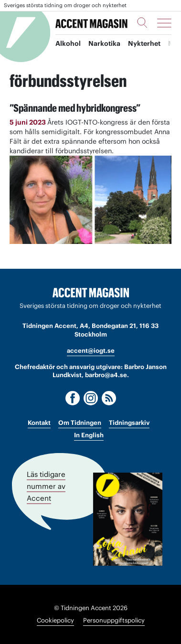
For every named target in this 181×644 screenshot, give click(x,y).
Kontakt (39, 423)
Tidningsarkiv (129, 423)
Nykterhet (144, 43)
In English (89, 435)
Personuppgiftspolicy (114, 620)
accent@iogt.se (91, 351)
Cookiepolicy (55, 620)
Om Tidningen (80, 423)
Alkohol (68, 43)
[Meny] (164, 23)
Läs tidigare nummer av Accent (46, 486)
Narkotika (104, 43)
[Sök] (142, 22)
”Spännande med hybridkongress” (75, 108)
